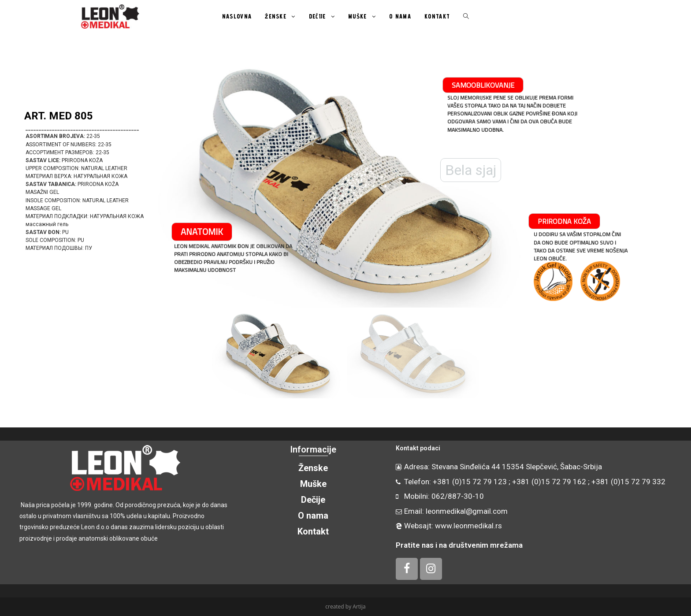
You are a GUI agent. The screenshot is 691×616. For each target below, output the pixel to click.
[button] (18, 183)
